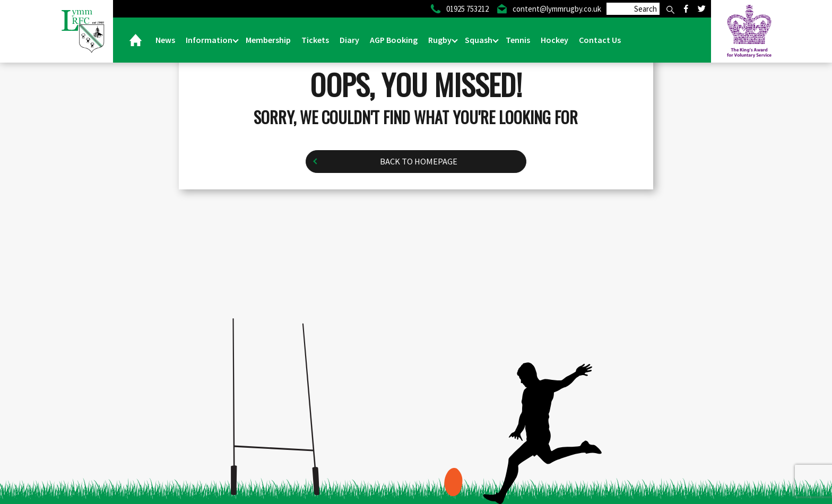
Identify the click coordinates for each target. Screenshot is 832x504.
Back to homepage (418, 162)
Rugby (441, 40)
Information (210, 40)
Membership (268, 40)
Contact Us (600, 40)
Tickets (315, 40)
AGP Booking (394, 40)
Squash (479, 40)
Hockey (554, 40)
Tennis (518, 40)
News (165, 40)
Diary (349, 40)
